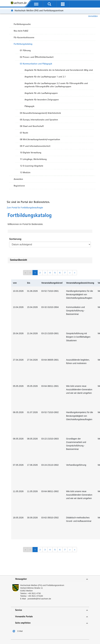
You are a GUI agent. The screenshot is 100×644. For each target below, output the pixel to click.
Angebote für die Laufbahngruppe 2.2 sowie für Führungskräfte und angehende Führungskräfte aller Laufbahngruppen (56, 85)
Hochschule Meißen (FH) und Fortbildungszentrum (39, 10)
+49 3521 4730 (34, 593)
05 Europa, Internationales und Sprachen (39, 120)
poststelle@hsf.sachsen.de (39, 599)
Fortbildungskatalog (23, 44)
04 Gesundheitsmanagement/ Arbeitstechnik (40, 113)
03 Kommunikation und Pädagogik (36, 64)
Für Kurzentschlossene (24, 37)
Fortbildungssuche (22, 24)
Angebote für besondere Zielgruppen (42, 100)
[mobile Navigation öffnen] (36, 4)
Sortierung (15, 239)
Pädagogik (29, 106)
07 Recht (24, 133)
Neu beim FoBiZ (21, 31)
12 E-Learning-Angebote (32, 166)
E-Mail (20, 631)
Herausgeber (21, 579)
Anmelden (93, 16)
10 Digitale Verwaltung (31, 153)
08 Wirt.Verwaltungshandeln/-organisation (40, 139)
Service (19, 610)
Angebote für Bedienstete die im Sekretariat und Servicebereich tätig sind (59, 70)
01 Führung (25, 50)
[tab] (50, 579)
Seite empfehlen (23, 623)
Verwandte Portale (24, 617)
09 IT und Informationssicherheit (35, 146)
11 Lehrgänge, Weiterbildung (33, 159)
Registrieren (19, 186)
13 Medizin (25, 172)
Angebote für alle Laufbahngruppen (41, 93)
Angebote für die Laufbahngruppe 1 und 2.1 (45, 77)
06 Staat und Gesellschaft (32, 126)
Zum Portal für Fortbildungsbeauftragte (25, 208)
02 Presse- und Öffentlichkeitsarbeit (37, 57)
